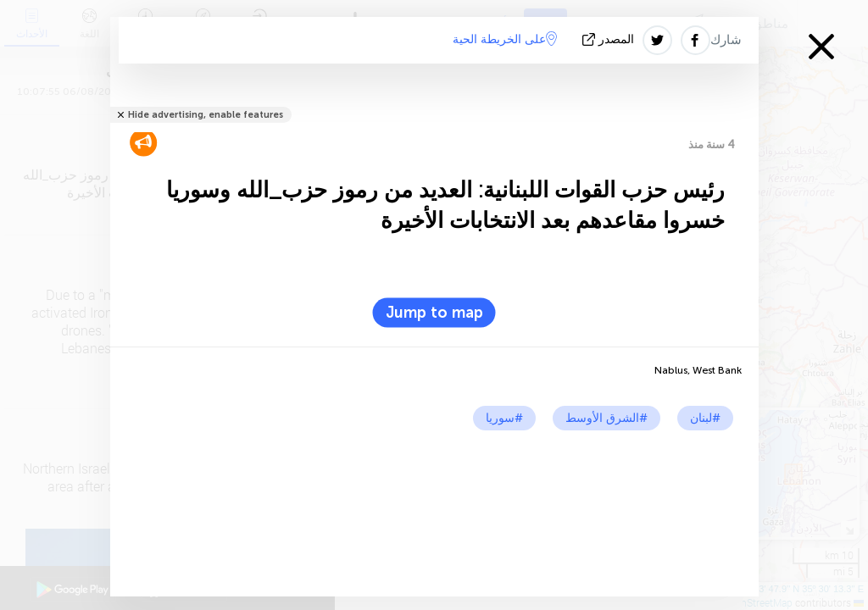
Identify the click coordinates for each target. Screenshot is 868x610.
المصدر (610, 39)
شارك (726, 40)
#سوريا (504, 418)
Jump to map (434, 313)
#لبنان (705, 418)
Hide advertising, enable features (206, 115)
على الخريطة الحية (505, 39)
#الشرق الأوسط (606, 418)
